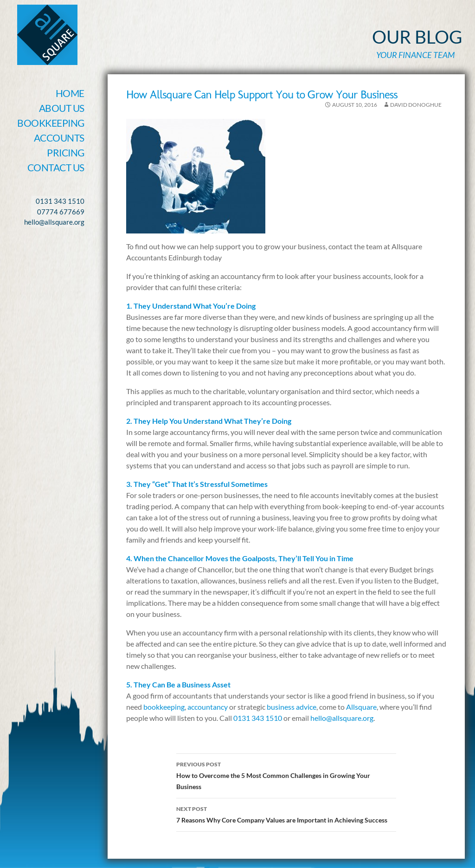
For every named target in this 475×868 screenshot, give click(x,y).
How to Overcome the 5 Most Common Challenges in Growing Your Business (286, 775)
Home (70, 93)
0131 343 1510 (258, 718)
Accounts (59, 138)
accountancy (208, 707)
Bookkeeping (51, 123)
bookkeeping (164, 707)
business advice (292, 707)
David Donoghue (416, 105)
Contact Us (56, 167)
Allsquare (361, 707)
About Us (62, 108)
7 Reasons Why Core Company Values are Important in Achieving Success (286, 814)
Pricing (66, 152)
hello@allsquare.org (342, 718)
